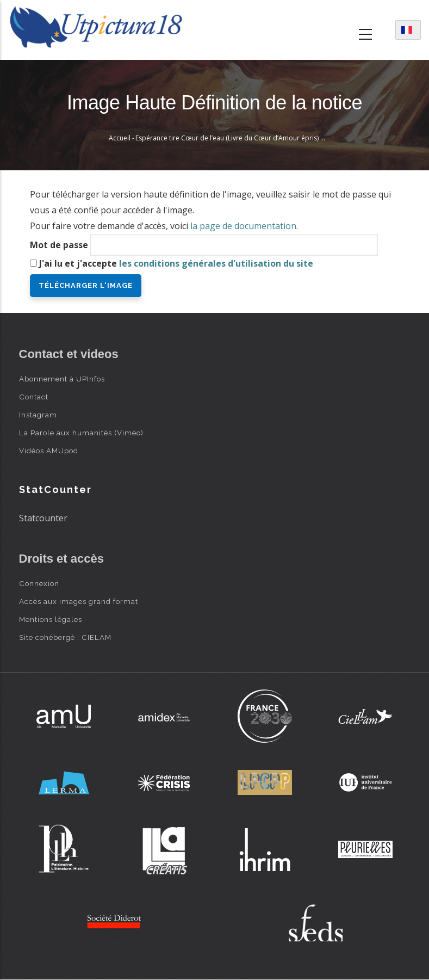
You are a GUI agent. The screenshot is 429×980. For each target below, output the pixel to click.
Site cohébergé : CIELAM (65, 637)
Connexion (39, 583)
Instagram (38, 415)
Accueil (120, 138)
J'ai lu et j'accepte (176, 263)
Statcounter (43, 518)
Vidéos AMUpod (49, 451)
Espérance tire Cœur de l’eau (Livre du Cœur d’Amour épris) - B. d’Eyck (243, 138)
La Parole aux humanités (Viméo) (81, 433)
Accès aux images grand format (79, 601)
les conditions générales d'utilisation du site (216, 263)
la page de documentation (243, 226)
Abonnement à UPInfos (62, 379)
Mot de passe (59, 245)
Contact (34, 397)
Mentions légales (51, 619)
